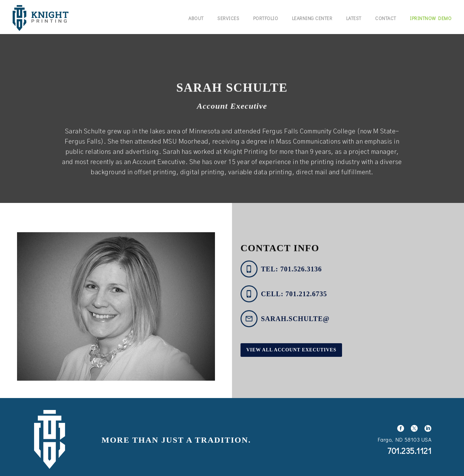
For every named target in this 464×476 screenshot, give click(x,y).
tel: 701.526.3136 (291, 269)
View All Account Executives (291, 350)
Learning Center (312, 18)
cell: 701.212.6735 (294, 294)
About (196, 18)
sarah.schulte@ (295, 319)
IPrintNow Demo (431, 18)
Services (228, 18)
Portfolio (266, 18)
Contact (386, 18)
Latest (354, 18)
